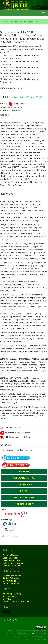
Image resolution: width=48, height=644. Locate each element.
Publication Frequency (13, 563)
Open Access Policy (12, 565)
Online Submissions (12, 576)
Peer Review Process (12, 560)
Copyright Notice (11, 581)
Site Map (7, 599)
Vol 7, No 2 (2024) (18, 22)
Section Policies (10, 558)
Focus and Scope (10, 555)
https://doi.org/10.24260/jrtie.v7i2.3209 (23, 97)
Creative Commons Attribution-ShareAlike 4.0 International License (29, 636)
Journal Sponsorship (12, 594)
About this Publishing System (16, 601)
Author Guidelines (11, 578)
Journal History (10, 596)
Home (5, 22)
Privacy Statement (11, 583)
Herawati (33, 22)
